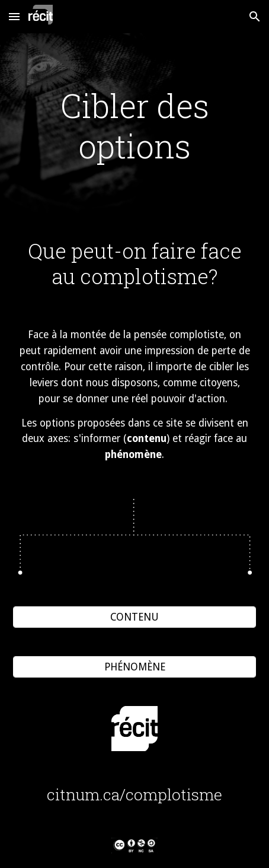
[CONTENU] (135, 617)
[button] (14, 16)
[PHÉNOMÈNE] (135, 667)
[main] (135, 126)
